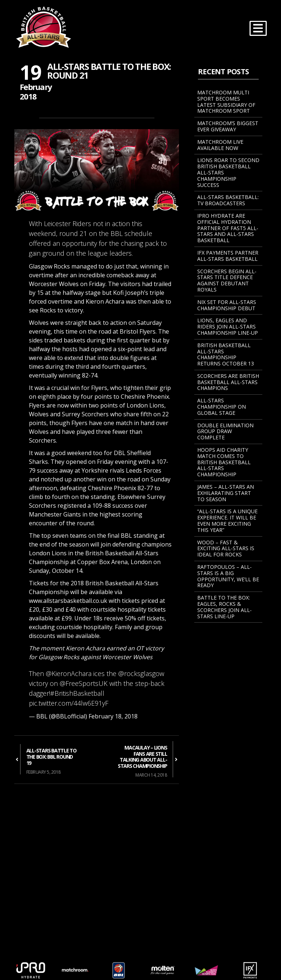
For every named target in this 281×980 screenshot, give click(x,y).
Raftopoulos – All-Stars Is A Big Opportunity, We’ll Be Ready (228, 576)
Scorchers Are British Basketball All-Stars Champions (228, 382)
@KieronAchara (69, 673)
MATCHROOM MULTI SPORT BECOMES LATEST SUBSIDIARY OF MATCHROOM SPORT (226, 102)
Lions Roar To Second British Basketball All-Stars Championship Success (228, 172)
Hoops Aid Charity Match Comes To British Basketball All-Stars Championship (224, 462)
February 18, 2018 (113, 716)
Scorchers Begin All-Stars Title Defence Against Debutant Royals (227, 280)
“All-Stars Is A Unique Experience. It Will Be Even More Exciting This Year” (227, 520)
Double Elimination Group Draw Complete (225, 431)
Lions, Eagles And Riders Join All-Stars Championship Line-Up (228, 326)
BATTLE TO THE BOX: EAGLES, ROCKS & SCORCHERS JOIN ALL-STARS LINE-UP (224, 607)
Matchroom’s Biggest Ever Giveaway (228, 126)
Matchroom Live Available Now (220, 145)
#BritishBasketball (77, 693)
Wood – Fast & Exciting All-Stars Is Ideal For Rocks (226, 549)
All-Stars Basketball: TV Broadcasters (228, 200)
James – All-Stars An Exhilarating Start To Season (226, 493)
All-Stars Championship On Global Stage (222, 407)
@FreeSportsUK (84, 683)
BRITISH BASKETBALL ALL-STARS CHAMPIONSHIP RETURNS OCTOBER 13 (226, 354)
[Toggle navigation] (258, 28)
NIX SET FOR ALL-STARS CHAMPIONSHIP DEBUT (227, 305)
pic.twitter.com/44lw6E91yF (69, 703)
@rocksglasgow (141, 673)
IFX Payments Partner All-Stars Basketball (228, 256)
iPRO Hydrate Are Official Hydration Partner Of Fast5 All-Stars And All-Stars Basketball (228, 228)
